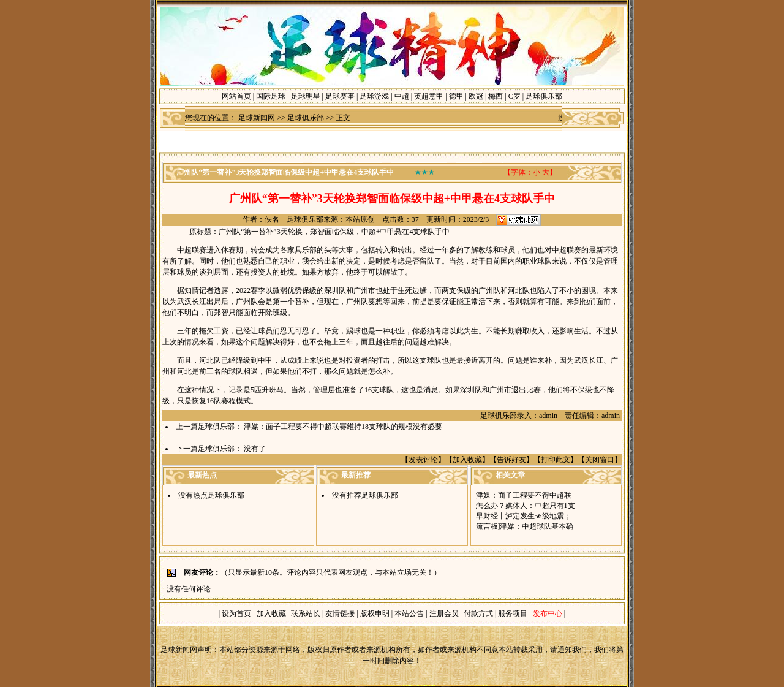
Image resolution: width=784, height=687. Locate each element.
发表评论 (423, 460)
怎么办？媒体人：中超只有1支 (526, 506)
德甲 (456, 96)
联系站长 (306, 613)
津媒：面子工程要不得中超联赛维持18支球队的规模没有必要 (343, 427)
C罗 (514, 96)
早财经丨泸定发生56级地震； (524, 516)
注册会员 (445, 613)
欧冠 (476, 96)
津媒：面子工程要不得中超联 (524, 495)
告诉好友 (511, 460)
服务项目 (512, 613)
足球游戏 (374, 96)
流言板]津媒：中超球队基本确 (525, 526)
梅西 (496, 96)
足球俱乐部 (544, 96)
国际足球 (271, 96)
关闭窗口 (600, 460)
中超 (402, 96)
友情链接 (340, 613)
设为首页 (236, 613)
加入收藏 (467, 460)
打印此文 (556, 460)
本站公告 (409, 613)
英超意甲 (429, 96)
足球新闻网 (257, 118)
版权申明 (375, 613)
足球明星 (306, 96)
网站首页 (236, 96)
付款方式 (479, 613)
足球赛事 (340, 96)
